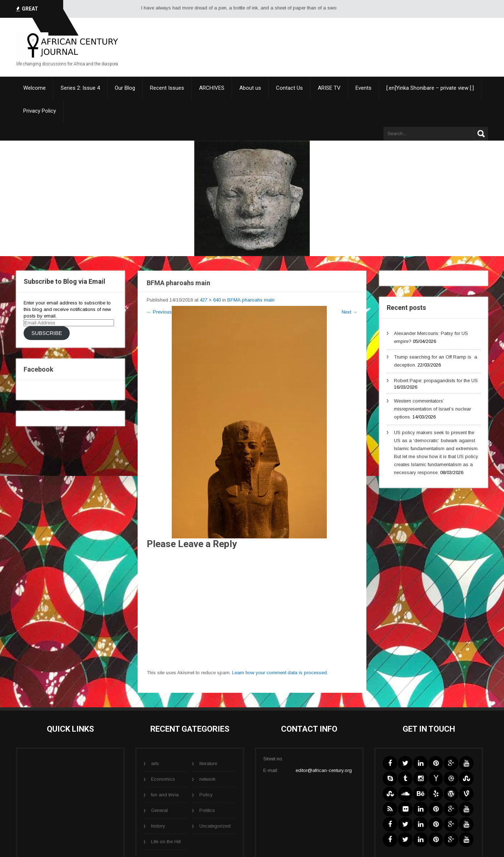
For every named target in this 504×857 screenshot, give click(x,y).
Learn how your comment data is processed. (280, 673)
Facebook (38, 369)
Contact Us (289, 88)
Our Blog (125, 88)
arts (155, 763)
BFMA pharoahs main (251, 300)
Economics (163, 779)
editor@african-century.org (324, 770)
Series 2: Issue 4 (80, 88)
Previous (159, 312)
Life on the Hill (166, 842)
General (159, 810)
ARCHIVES (212, 88)
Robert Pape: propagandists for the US (436, 381)
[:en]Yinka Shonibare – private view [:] (430, 88)
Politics (207, 810)
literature (208, 763)
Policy (206, 795)
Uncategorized (215, 826)
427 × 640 (210, 300)
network (208, 779)
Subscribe (46, 333)
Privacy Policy (40, 111)
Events (363, 88)
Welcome (34, 88)
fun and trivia (165, 795)
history (158, 826)
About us (250, 88)
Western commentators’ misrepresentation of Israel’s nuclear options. (432, 409)
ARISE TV (329, 88)
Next (349, 312)
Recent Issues (167, 88)
